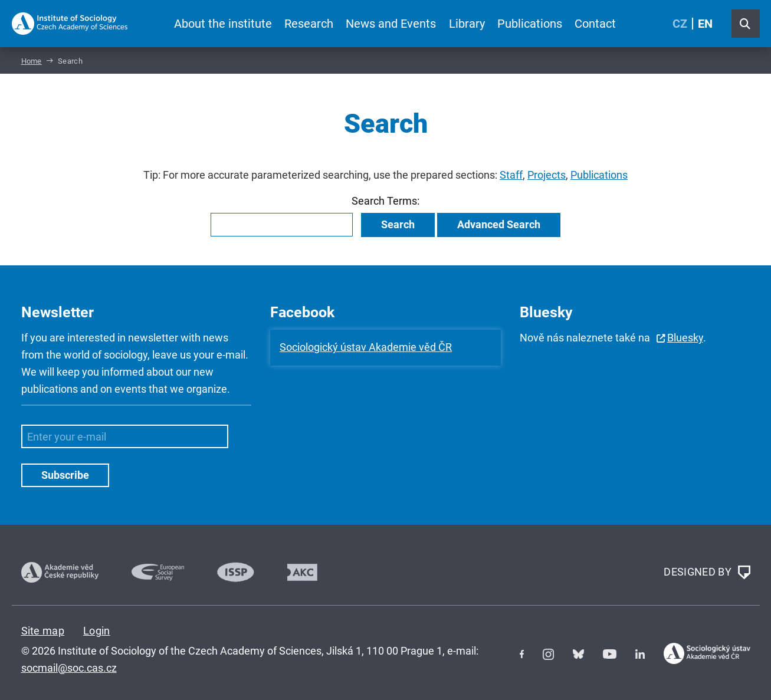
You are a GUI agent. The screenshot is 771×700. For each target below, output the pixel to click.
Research (309, 24)
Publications (530, 24)
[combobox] (282, 225)
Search (398, 224)
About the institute (223, 24)
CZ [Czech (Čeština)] (680, 24)
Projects (547, 175)
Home (32, 61)
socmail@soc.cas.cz (69, 668)
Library (467, 24)
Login (97, 631)
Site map (43, 631)
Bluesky (685, 338)
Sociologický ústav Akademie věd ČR (366, 347)
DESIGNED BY (707, 573)
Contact (595, 24)
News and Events (391, 24)
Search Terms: (385, 201)
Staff (511, 175)
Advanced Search (499, 224)
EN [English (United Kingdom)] (705, 24)
